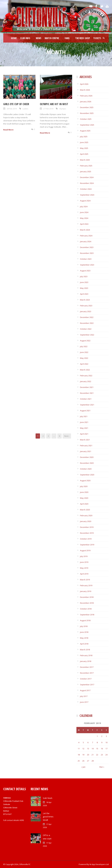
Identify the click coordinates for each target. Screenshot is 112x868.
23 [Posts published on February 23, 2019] (102, 755)
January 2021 (86, 451)
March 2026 (85, 90)
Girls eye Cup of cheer (16, 104)
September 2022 (87, 335)
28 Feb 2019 (12, 109)
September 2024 (87, 195)
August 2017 (85, 690)
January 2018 (86, 661)
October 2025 (86, 119)
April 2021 (84, 434)
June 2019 (84, 562)
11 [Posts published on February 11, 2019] (79, 749)
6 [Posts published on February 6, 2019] (88, 742)
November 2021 (87, 393)
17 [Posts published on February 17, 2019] (106, 749)
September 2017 (87, 685)
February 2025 (86, 166)
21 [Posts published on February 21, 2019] (93, 755)
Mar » (102, 767)
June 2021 (84, 422)
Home (14, 38)
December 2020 (87, 457)
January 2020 (86, 521)
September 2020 (87, 475)
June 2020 (84, 492)
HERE (22, 820)
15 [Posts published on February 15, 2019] (97, 749)
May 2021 (84, 428)
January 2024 (86, 241)
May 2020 (84, 498)
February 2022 (86, 376)
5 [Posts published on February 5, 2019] (83, 742)
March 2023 (85, 300)
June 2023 (84, 282)
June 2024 (84, 212)
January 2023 (86, 311)
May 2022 (84, 358)
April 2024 (84, 224)
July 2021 (84, 416)
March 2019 (85, 580)
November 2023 (87, 253)
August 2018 (85, 620)
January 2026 (86, 102)
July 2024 (84, 206)
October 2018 (86, 609)
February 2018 (86, 655)
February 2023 (86, 306)
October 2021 (86, 399)
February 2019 (86, 585)
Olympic (63, 109)
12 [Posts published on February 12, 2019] (83, 749)
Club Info (25, 38)
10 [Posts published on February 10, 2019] (106, 742)
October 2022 (86, 329)
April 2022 (84, 364)
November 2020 (87, 463)
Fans (67, 38)
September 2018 (87, 615)
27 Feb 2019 (48, 109)
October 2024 (86, 189)
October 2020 (86, 469)
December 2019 (87, 527)
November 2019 (87, 533)
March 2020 (85, 510)
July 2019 (84, 556)
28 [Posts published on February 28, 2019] (93, 761)
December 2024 (87, 177)
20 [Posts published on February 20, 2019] (88, 755)
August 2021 (85, 411)
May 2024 (84, 218)
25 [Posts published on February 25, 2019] (79, 761)
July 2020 (84, 486)
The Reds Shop (83, 38)
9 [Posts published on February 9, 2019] (102, 742)
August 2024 (85, 201)
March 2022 (85, 370)
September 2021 (87, 405)
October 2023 (86, 259)
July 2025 (84, 137)
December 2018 (87, 597)
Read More (8, 130)
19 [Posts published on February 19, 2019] (83, 755)
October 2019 (86, 539)
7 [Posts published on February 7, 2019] (92, 742)
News (39, 38)
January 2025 (86, 171)
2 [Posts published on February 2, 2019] (102, 736)
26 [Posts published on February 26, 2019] (83, 761)
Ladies (25, 109)
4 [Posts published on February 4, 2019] (79, 742)
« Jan (83, 767)
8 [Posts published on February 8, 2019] (97, 742)
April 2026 (84, 84)
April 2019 (84, 574)
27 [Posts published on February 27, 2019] (88, 761)
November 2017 (87, 673)
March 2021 (85, 440)
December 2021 (87, 387)
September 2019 (87, 545)
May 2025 (84, 148)
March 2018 (85, 650)
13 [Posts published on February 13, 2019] (88, 749)
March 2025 (85, 160)
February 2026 (86, 96)
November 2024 (87, 183)
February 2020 (86, 515)
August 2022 (85, 341)
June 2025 (84, 142)
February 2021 (86, 446)
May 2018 (84, 638)
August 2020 (85, 480)
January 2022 (86, 381)
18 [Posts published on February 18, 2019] (79, 755)
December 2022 (87, 317)
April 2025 (84, 154)
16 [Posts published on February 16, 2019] (102, 749)
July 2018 (84, 626)
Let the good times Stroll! (48, 817)
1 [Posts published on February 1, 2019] (97, 736)
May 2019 (84, 568)
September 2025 (87, 125)
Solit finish (48, 798)
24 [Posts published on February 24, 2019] (106, 755)
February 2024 (86, 236)
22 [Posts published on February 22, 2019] (97, 755)
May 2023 (84, 288)
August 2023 (85, 271)
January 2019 (86, 591)
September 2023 (87, 265)
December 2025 (87, 107)
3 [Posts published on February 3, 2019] (106, 736)
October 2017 (86, 679)
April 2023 (84, 294)
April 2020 (84, 504)
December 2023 (87, 247)
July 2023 (84, 276)
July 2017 (84, 696)
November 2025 (87, 113)
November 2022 (87, 323)
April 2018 (84, 644)
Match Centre (52, 38)
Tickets (97, 38)
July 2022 (84, 346)
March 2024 (85, 230)
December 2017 (87, 667)
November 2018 (87, 603)
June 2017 (84, 702)
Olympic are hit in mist (54, 104)
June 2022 (84, 352)
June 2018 (84, 632)
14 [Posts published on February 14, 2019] (93, 749)
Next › (67, 436)
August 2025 (85, 131)
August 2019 (85, 550)
